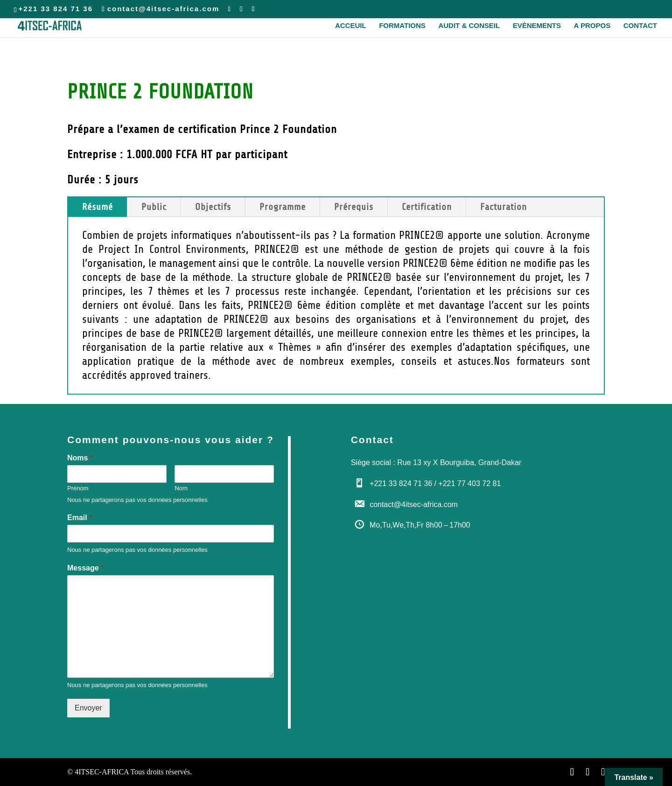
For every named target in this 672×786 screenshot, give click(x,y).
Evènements (537, 26)
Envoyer (88, 708)
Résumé (98, 207)
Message (85, 568)
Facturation (504, 207)
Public (154, 207)
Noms (80, 458)
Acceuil (351, 26)
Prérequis (354, 207)
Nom (181, 488)
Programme (283, 207)
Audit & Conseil (469, 26)
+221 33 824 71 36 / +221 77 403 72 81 (435, 483)
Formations (402, 26)
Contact (640, 26)
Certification (427, 207)
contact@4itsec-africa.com (414, 504)
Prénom (78, 488)
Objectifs (213, 207)
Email (80, 518)
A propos (592, 26)
